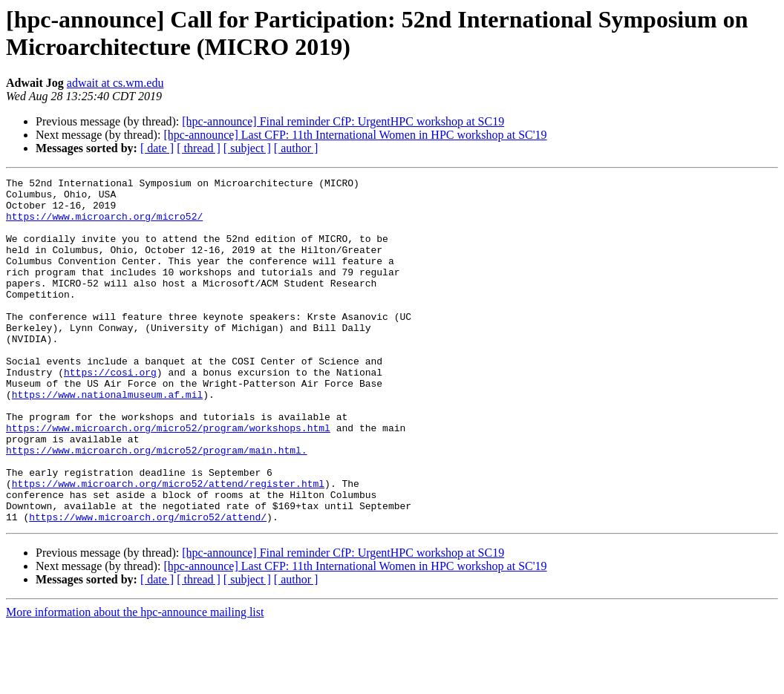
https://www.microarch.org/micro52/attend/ (148, 586)
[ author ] (296, 148)
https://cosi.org (110, 412)
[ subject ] (247, 148)
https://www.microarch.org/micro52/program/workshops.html (168, 479)
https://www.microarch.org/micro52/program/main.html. (157, 505)
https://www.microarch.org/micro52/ (104, 225)
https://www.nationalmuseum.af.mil (107, 439)
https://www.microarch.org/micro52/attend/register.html (168, 546)
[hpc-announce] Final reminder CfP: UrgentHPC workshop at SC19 (343, 121)
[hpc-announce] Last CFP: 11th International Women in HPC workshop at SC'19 (355, 135)
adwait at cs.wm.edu (115, 83)
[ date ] (157, 148)
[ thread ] (199, 148)
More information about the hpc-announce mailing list (135, 681)
